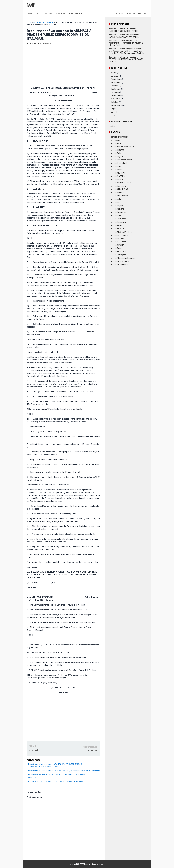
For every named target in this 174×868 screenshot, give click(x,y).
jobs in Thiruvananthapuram (123, 258)
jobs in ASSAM (117, 150)
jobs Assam (116, 140)
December (115, 79)
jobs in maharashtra (120, 235)
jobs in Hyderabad (119, 163)
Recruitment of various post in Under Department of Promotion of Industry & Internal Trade (126, 43)
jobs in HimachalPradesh (122, 160)
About (38, 14)
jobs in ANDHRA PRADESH (43, 22)
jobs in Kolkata (117, 229)
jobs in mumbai (118, 238)
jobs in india (116, 166)
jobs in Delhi (116, 153)
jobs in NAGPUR (118, 176)
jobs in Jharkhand (119, 219)
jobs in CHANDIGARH (120, 189)
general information (120, 137)
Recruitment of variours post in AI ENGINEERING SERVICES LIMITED (123, 30)
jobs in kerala (117, 225)
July (113, 112)
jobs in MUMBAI (118, 173)
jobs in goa (116, 202)
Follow (131, 14)
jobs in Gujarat (117, 157)
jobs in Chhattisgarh (120, 196)
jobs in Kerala (117, 170)
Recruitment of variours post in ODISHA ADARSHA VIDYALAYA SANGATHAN (126, 36)
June (113, 115)
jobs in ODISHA (118, 245)
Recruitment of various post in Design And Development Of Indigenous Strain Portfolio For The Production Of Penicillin (127, 51)
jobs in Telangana (119, 255)
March (114, 73)
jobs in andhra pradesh (121, 183)
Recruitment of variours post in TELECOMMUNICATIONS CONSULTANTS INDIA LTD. (126, 59)
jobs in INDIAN (117, 143)
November (116, 83)
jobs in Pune (116, 248)
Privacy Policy (76, 14)
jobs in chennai (117, 193)
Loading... (113, 126)
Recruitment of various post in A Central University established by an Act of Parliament (64, 771)
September (116, 89)
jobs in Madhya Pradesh (121, 232)
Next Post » (93, 751)
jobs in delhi (116, 199)
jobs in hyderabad (119, 212)
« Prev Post (33, 750)
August (114, 109)
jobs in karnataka (118, 222)
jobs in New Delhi (118, 242)
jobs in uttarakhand (119, 265)
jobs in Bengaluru (118, 186)
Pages (120, 14)
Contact (48, 14)
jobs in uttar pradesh (120, 261)
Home (30, 14)
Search (143, 14)
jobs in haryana (118, 209)
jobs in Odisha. (117, 180)
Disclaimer (61, 14)
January (114, 76)
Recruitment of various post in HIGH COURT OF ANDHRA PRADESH (57, 781)
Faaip (86, 864)
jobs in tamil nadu (119, 252)
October (115, 86)
